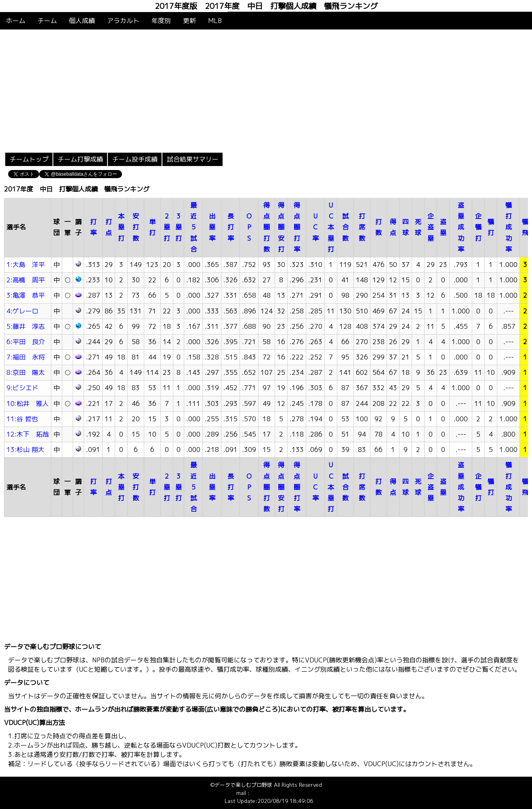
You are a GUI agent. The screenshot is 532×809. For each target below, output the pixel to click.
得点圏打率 (297, 227)
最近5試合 (193, 227)
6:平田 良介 (26, 342)
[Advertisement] (266, 90)
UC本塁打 (331, 227)
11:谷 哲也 (22, 419)
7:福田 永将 (26, 357)
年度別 (161, 21)
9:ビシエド (22, 388)
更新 (189, 21)
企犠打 (478, 227)
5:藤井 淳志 (26, 326)
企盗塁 (431, 227)
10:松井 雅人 (28, 403)
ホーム (16, 21)
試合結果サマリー (193, 159)
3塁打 (179, 227)
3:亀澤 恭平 (26, 295)
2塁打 (167, 227)
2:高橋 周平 (26, 280)
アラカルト (123, 21)
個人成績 (82, 21)
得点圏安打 (281, 227)
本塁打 (121, 227)
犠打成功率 (509, 227)
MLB (215, 21)
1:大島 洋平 (26, 265)
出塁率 (212, 227)
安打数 (136, 227)
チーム (47, 21)
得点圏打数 (267, 227)
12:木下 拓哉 (28, 434)
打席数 (362, 227)
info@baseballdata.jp (276, 793)
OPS (249, 227)
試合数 (345, 227)
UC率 (315, 227)
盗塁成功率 (461, 227)
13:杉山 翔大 (25, 450)
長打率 (231, 227)
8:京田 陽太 (26, 372)
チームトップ (29, 159)
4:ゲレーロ (22, 311)
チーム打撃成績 (80, 159)
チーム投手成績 (135, 159)
